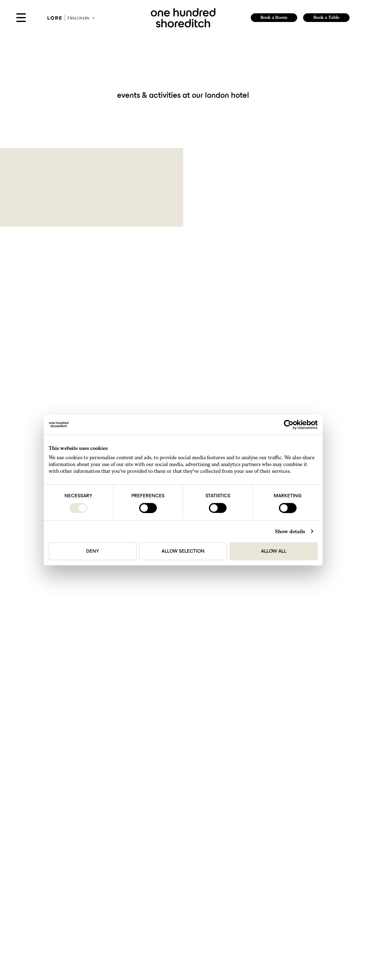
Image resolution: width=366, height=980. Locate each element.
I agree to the (70, 812)
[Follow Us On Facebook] (249, 946)
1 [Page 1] (185, 732)
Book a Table (326, 17)
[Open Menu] (21, 18)
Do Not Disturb (243, 895)
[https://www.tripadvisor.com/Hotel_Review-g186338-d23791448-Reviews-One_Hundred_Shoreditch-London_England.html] (256, 946)
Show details (290, 531)
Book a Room (274, 17)
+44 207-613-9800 (148, 876)
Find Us (237, 867)
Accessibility (241, 922)
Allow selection (183, 551)
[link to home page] (183, 17)
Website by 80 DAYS (323, 886)
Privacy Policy (83, 812)
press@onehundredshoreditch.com (161, 923)
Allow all (274, 551)
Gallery (237, 874)
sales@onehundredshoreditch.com (160, 904)
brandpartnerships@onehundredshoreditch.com (171, 932)
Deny (93, 551)
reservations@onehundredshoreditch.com (166, 895)
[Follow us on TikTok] (241, 946)
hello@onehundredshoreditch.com (160, 886)
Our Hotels (239, 888)
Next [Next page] (216, 732)
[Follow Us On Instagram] (234, 946)
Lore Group (320, 880)
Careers (237, 902)
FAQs (235, 881)
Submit (305, 801)
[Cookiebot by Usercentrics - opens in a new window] (291, 425)
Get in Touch (240, 860)
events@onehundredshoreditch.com (161, 914)
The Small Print (243, 909)
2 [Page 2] (193, 732)
